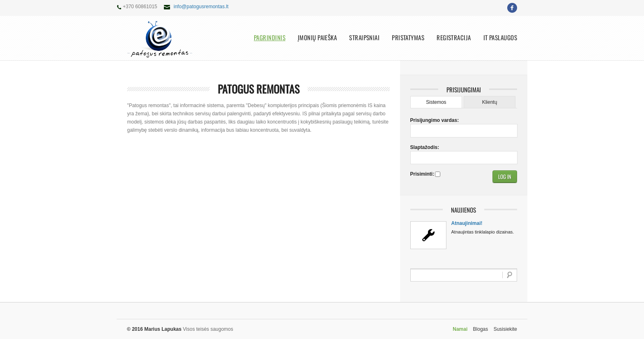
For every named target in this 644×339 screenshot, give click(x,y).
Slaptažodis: (425, 147)
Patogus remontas (259, 89)
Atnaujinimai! (467, 223)
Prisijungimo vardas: (425, 120)
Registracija (454, 38)
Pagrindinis (270, 38)
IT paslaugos (500, 38)
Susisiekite (505, 329)
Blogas (481, 329)
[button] (505, 176)
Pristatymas (408, 38)
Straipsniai (364, 38)
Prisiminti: (422, 174)
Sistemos (436, 102)
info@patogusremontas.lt (201, 7)
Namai (460, 329)
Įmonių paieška (317, 38)
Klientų (490, 102)
